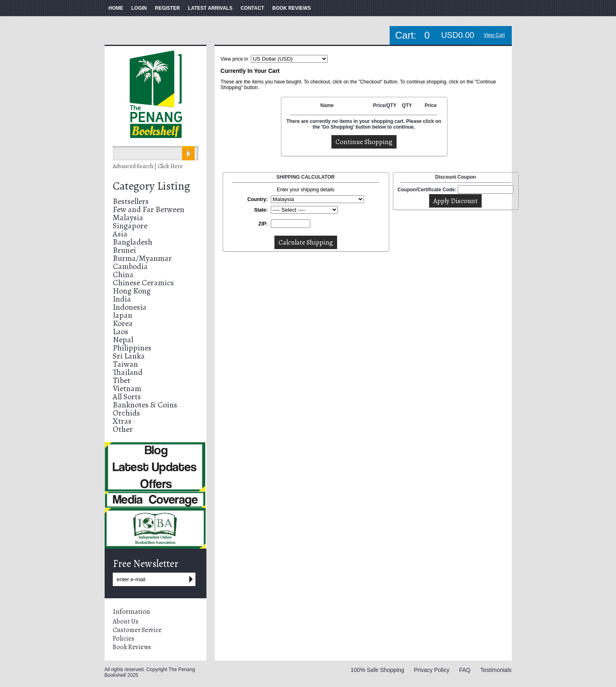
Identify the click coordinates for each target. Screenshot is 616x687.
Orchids (126, 413)
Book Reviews (132, 647)
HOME (116, 8)
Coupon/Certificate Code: (427, 190)
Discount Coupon (456, 177)
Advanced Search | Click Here (148, 166)
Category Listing (151, 186)
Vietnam (127, 388)
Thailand (128, 372)
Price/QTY (385, 105)
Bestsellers (131, 201)
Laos (121, 331)
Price (431, 105)
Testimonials (496, 670)
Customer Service (137, 630)
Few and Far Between (149, 209)
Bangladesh (133, 242)
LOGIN (139, 8)
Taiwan (125, 364)
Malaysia (128, 218)
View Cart (494, 35)
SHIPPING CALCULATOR (306, 177)
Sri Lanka (129, 356)
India (122, 299)
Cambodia (130, 266)
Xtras (122, 421)
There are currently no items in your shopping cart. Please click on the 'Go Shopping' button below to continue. (364, 124)
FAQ (465, 670)
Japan (123, 315)
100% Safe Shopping (377, 670)
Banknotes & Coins (145, 405)
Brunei (124, 250)
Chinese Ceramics (143, 283)
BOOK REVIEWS (292, 8)
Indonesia (130, 307)
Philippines (132, 348)
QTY (407, 105)
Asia (120, 234)
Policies (124, 639)
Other (123, 429)
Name (327, 105)
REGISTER (168, 8)
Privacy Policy (432, 670)
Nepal (123, 340)
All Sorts (127, 397)
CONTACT (252, 8)
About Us (126, 621)
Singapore (130, 226)
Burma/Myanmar (142, 258)
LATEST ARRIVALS (210, 8)
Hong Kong (132, 291)
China (123, 275)
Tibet (122, 380)
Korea (123, 323)
